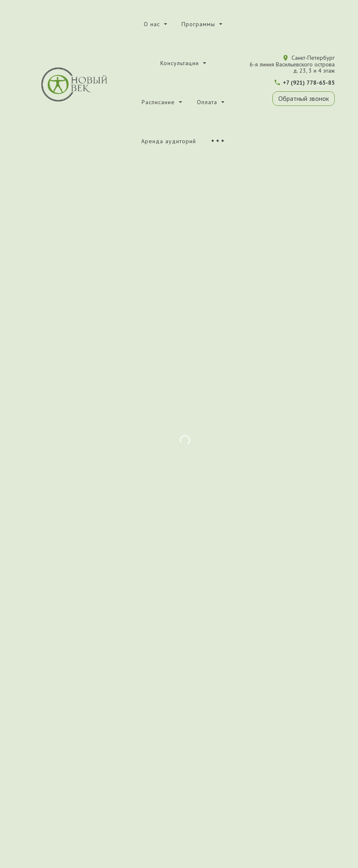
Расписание (158, 102)
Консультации (180, 63)
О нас (152, 24)
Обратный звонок (304, 98)
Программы (198, 24)
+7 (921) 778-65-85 (309, 83)
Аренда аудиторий (169, 141)
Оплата (207, 102)
